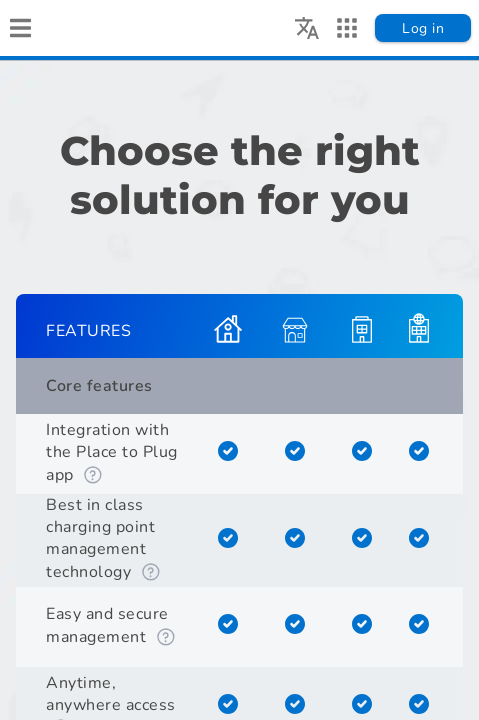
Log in (423, 28)
